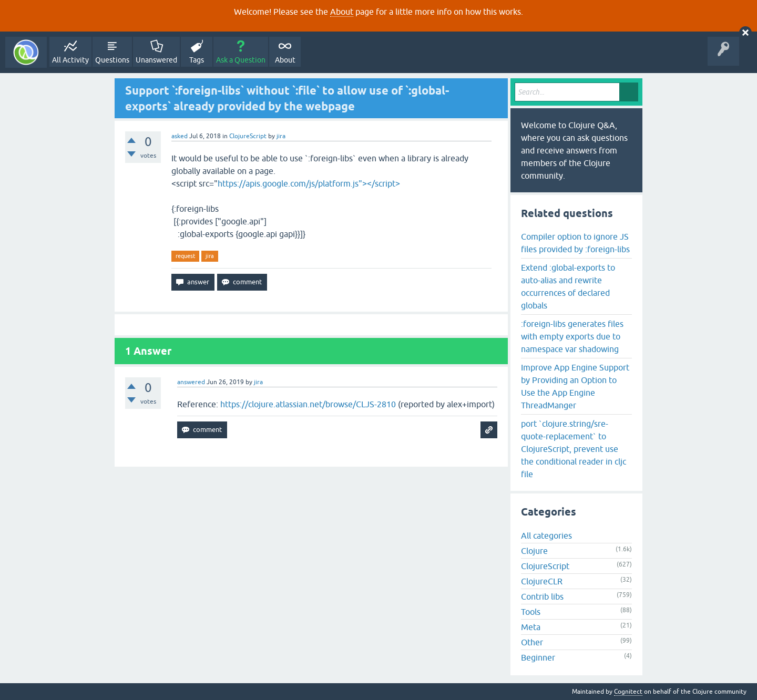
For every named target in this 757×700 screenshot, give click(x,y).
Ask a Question (241, 60)
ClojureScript (248, 136)
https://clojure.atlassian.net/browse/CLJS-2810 (308, 404)
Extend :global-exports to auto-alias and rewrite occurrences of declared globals (568, 286)
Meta (531, 627)
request (185, 256)
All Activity (70, 60)
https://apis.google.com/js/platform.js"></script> (309, 183)
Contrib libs (542, 596)
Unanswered (156, 60)
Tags (197, 60)
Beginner (538, 657)
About (342, 12)
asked (180, 136)
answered (191, 382)
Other (532, 642)
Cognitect (628, 692)
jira (210, 256)
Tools (531, 612)
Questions (112, 60)
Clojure (534, 551)
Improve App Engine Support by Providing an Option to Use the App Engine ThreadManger (575, 386)
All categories (546, 536)
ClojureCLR (542, 581)
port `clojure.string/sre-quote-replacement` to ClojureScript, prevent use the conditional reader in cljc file (574, 449)
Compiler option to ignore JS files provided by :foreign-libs (575, 243)
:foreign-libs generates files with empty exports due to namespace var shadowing (572, 336)
